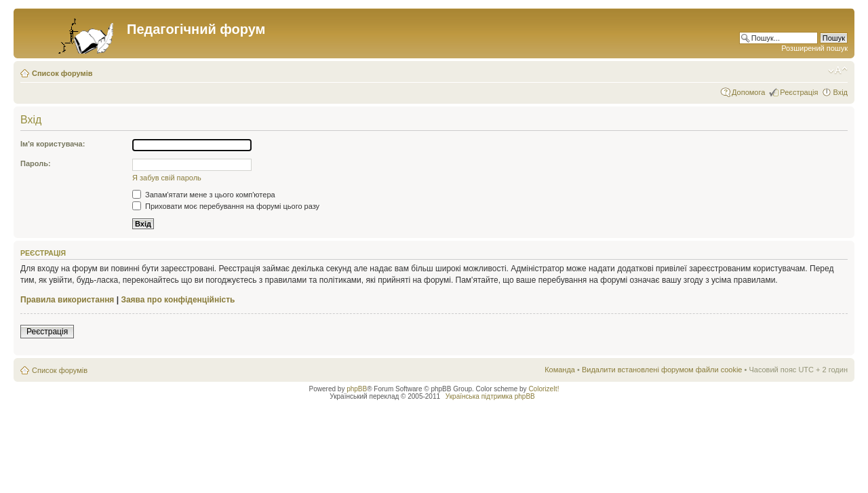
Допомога (748, 92)
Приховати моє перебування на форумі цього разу (226, 206)
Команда (560, 370)
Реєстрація (799, 92)
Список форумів (62, 73)
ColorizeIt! (544, 389)
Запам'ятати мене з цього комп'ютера (204, 195)
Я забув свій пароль (167, 178)
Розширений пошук (814, 48)
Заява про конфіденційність (178, 300)
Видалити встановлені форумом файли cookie (662, 370)
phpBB (357, 389)
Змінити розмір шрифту (838, 71)
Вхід (840, 92)
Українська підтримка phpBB (490, 396)
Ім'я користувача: (53, 144)
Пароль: (36, 163)
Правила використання (67, 300)
